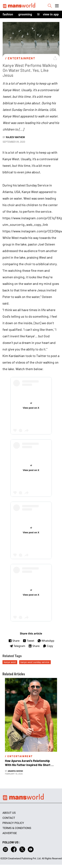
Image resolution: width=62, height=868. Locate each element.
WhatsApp (46, 641)
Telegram (17, 646)
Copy (48, 646)
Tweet (29, 641)
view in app (51, 14)
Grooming (25, 14)
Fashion (8, 14)
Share (14, 641)
